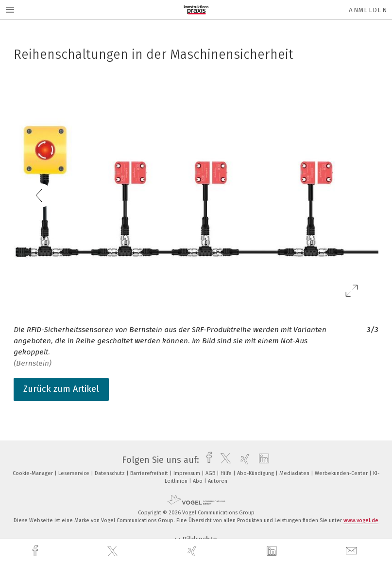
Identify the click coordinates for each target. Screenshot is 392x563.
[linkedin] (273, 551)
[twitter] (114, 551)
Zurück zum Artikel (61, 389)
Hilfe (227, 473)
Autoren (218, 481)
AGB (211, 473)
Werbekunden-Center (342, 473)
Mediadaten (295, 473)
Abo (198, 481)
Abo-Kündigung (256, 473)
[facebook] (36, 551)
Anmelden (368, 10)
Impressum (187, 473)
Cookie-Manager (34, 473)
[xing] (193, 551)
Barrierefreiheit (150, 473)
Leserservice (75, 473)
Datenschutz (111, 473)
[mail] (353, 551)
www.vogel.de (361, 520)
